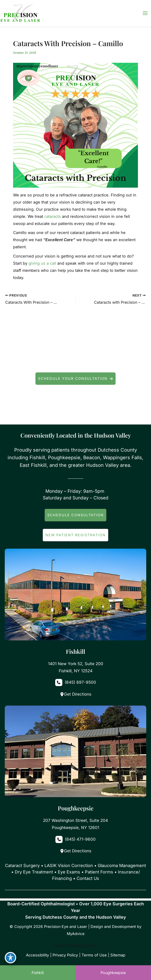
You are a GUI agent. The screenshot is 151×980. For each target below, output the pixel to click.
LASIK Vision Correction (69, 865)
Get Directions (76, 694)
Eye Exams (69, 872)
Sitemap (118, 955)
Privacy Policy (65, 955)
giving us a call (42, 263)
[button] (75, 379)
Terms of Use (94, 955)
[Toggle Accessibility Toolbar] (10, 958)
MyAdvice (76, 934)
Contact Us (88, 878)
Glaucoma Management (122, 865)
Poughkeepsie (113, 973)
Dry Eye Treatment (34, 872)
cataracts (53, 216)
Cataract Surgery (22, 865)
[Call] (75, 683)
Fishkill (38, 973)
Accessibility (37, 955)
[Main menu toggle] (145, 13)
